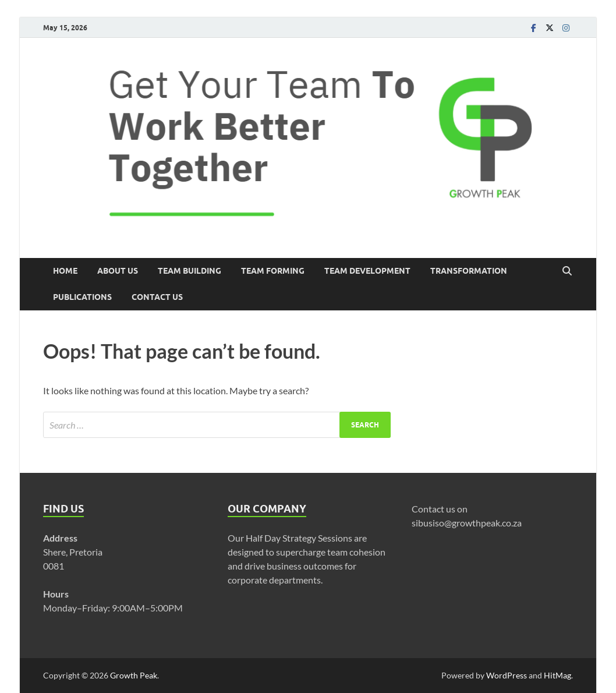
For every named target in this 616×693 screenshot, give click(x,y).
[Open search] (567, 271)
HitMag (557, 675)
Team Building (190, 271)
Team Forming (273, 271)
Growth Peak (134, 675)
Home (65, 271)
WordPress (507, 675)
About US (118, 271)
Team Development (367, 271)
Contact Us (157, 297)
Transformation (469, 271)
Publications (82, 297)
